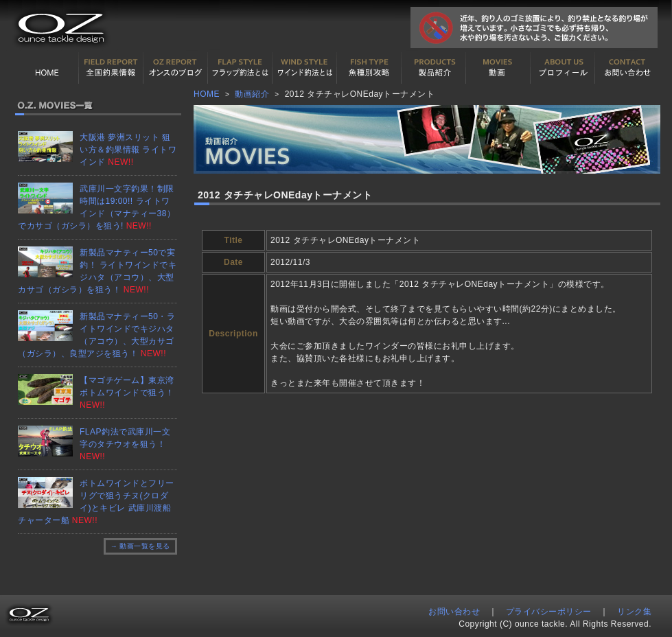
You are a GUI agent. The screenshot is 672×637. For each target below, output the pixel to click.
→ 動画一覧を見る (140, 546)
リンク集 (634, 612)
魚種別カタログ (369, 68)
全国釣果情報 (111, 68)
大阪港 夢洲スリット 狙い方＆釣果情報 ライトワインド (128, 150)
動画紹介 (498, 68)
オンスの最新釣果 (176, 68)
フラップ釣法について (240, 68)
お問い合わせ (627, 68)
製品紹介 (434, 68)
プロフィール (563, 68)
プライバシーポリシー (549, 612)
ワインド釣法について (305, 68)
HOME (47, 68)
